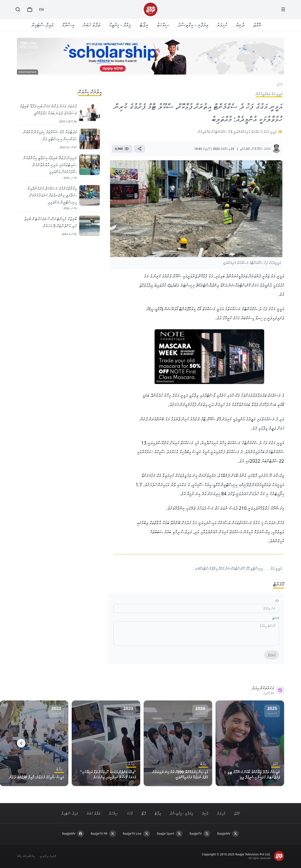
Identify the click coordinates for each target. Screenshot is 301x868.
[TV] (30, 9)
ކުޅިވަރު (222, 25)
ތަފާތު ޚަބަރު (92, 25)
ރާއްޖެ (257, 25)
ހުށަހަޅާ (272, 655)
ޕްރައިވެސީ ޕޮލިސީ (48, 856)
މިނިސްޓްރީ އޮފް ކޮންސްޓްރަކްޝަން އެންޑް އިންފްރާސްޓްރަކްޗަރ (229, 568)
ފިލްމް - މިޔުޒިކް (120, 25)
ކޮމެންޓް (276, 618)
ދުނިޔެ (240, 25)
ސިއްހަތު (163, 25)
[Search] (18, 9)
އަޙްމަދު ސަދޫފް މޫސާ (261, 149)
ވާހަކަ (130, 813)
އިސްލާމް (68, 25)
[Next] (21, 743)
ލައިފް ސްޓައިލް (42, 25)
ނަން (277, 601)
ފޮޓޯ (144, 813)
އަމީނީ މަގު (276, 568)
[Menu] (283, 9)
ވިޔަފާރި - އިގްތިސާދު (193, 25)
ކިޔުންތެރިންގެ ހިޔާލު (26, 856)
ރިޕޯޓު (144, 25)
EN (41, 9)
